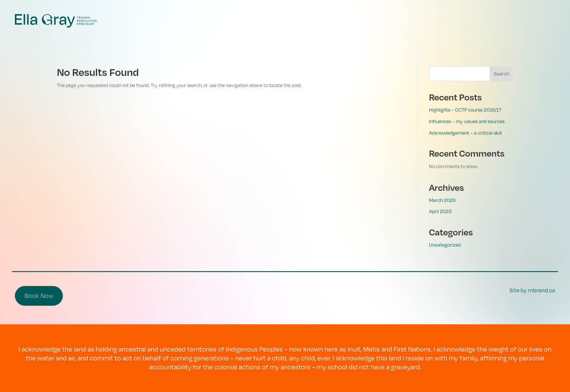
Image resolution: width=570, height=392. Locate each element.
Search (501, 74)
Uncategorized (445, 245)
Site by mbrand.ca (532, 290)
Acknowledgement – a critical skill (465, 133)
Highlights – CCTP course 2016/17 (465, 110)
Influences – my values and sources (467, 121)
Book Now (39, 296)
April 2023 (440, 211)
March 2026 (442, 200)
